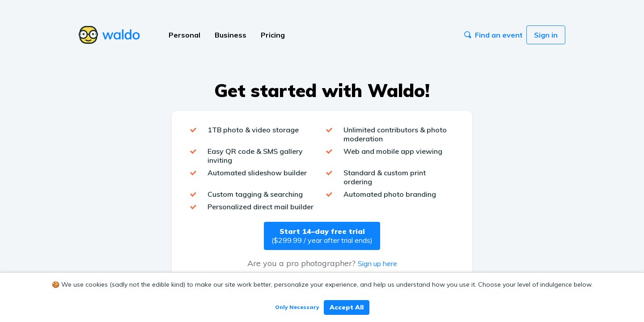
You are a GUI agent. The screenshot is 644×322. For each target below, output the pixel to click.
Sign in (546, 35)
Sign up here (377, 263)
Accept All (347, 307)
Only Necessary (297, 307)
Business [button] (231, 35)
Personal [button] (184, 35)
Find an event (494, 35)
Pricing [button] (273, 35)
